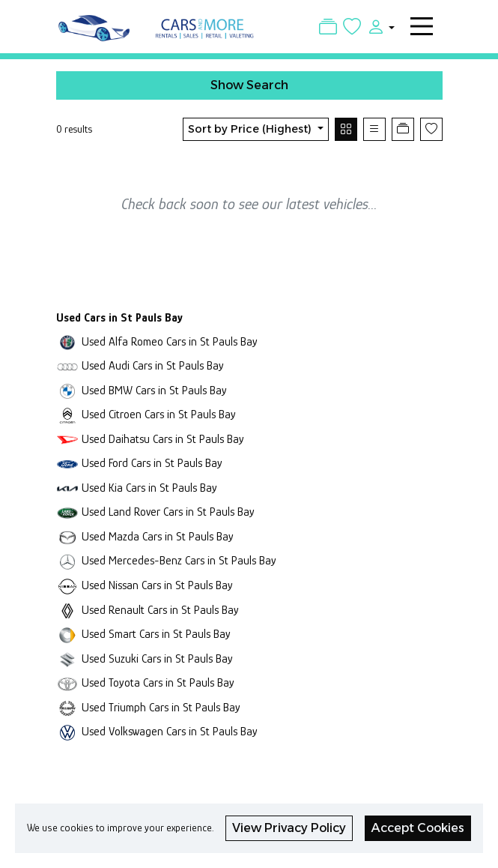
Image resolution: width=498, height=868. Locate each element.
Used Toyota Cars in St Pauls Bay (158, 682)
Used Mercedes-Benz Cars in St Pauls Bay (179, 560)
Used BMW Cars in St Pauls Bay (154, 390)
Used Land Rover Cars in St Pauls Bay (168, 512)
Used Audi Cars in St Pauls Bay (153, 365)
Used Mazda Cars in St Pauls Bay (158, 536)
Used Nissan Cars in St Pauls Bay (157, 585)
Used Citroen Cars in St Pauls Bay (159, 414)
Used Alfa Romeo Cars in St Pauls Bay (170, 341)
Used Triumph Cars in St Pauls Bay (161, 707)
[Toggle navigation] (422, 26)
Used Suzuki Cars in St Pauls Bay (157, 658)
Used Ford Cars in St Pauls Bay (152, 463)
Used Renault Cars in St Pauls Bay (160, 610)
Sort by (251, 129)
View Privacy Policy (289, 828)
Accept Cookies (418, 828)
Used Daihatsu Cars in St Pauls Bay (163, 439)
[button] (377, 26)
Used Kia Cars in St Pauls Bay (149, 488)
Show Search (249, 85)
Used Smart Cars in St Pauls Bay (156, 634)
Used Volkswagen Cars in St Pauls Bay (170, 731)
